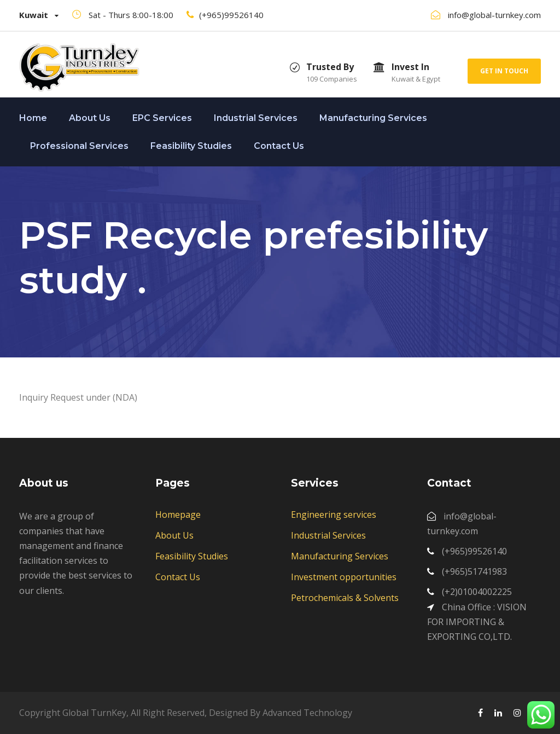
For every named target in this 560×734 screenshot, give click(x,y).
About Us (90, 118)
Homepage (178, 515)
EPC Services (162, 118)
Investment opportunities (344, 577)
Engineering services (334, 515)
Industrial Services (256, 118)
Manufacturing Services (373, 118)
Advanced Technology (307, 713)
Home (33, 118)
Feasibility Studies (191, 146)
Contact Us (279, 146)
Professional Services (79, 146)
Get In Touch (504, 71)
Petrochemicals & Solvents (345, 598)
